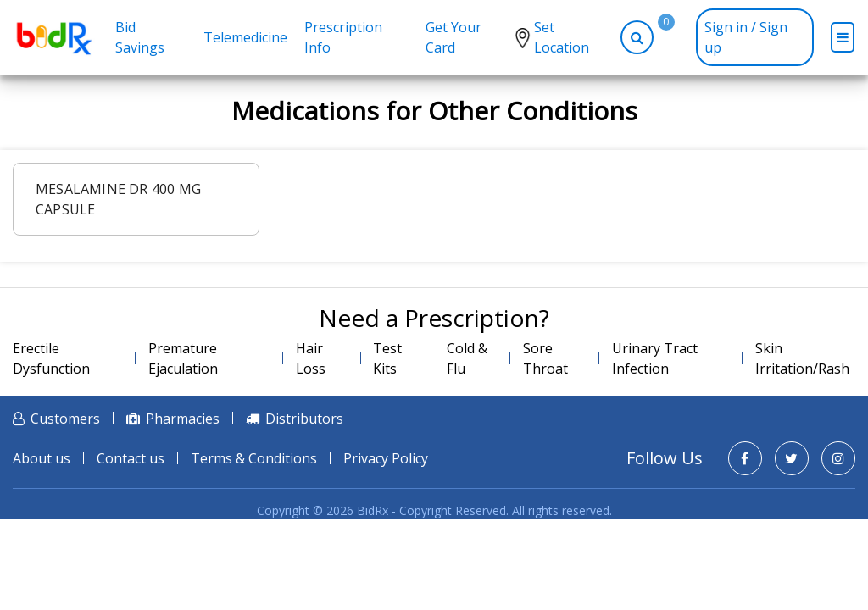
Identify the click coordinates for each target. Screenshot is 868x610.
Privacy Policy (386, 458)
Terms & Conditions (254, 458)
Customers (65, 419)
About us (42, 458)
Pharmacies (183, 419)
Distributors (304, 419)
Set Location (562, 37)
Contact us (131, 458)
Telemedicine (245, 37)
